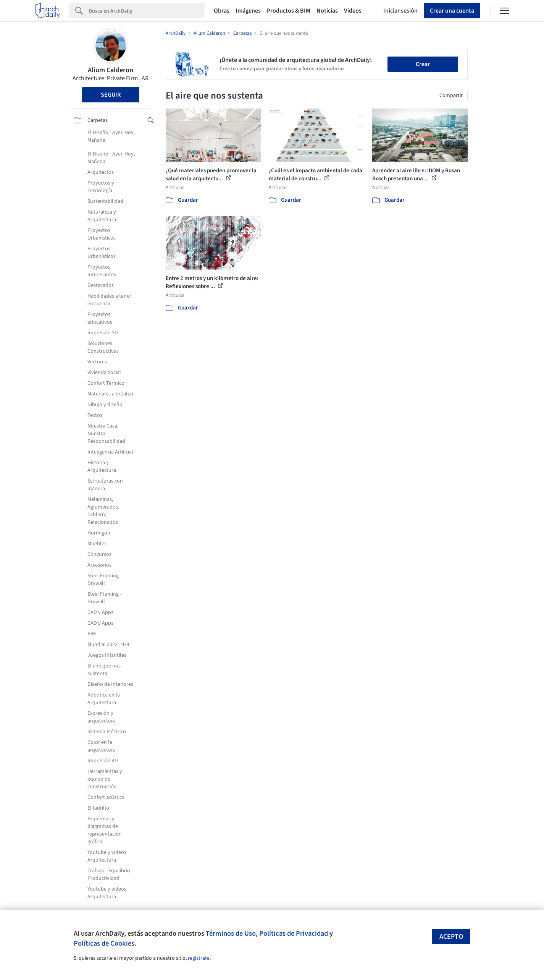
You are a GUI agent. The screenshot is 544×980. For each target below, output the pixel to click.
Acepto (451, 937)
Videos (353, 11)
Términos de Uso (231, 933)
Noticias (327, 11)
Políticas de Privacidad (294, 933)
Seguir (111, 95)
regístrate (199, 958)
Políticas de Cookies (104, 943)
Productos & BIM (289, 11)
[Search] (147, 11)
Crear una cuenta (452, 11)
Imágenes (248, 11)
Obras (222, 11)
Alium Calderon (111, 70)
